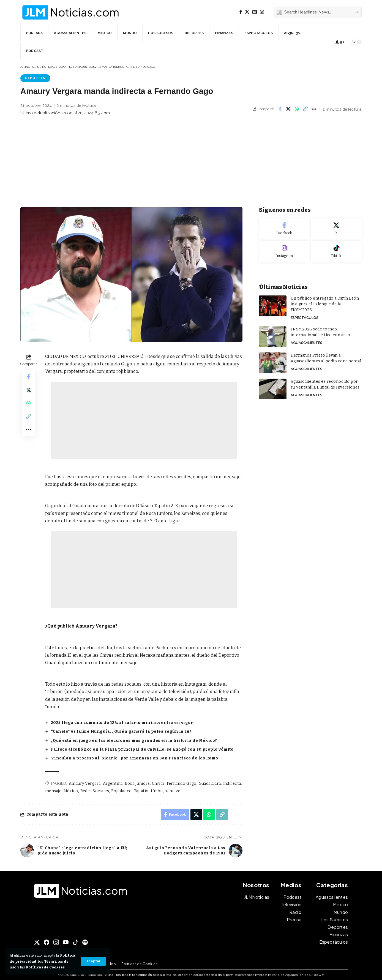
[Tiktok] (336, 252)
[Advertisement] (191, 163)
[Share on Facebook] (280, 109)
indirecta (232, 784)
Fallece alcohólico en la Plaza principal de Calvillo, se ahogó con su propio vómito (142, 749)
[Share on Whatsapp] (297, 109)
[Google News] (255, 12)
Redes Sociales (95, 791)
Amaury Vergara (85, 784)
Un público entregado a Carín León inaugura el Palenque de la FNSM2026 (325, 304)
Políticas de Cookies (45, 967)
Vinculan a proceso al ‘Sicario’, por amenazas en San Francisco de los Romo (135, 758)
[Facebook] (241, 12)
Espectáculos (305, 318)
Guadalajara (210, 784)
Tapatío (141, 791)
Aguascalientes (306, 343)
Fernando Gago (182, 784)
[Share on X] (288, 109)
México (71, 791)
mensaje (53, 791)
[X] (247, 12)
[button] (93, 961)
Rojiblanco (122, 791)
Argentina (113, 784)
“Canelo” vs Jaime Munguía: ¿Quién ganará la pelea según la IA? (121, 731)
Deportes (35, 78)
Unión (157, 791)
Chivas (158, 784)
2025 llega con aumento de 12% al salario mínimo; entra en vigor (122, 723)
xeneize (173, 791)
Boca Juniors (137, 784)
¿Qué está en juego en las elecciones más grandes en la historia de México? (134, 741)
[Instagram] (262, 12)
